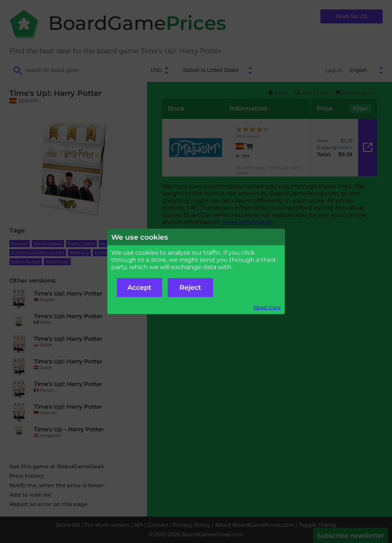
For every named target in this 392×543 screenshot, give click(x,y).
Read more (267, 307)
